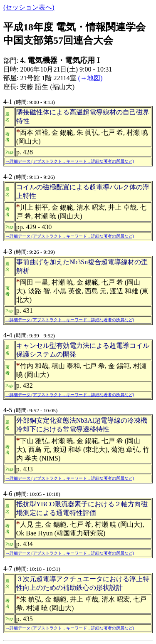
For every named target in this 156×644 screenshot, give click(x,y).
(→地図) (90, 78)
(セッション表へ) (29, 7)
